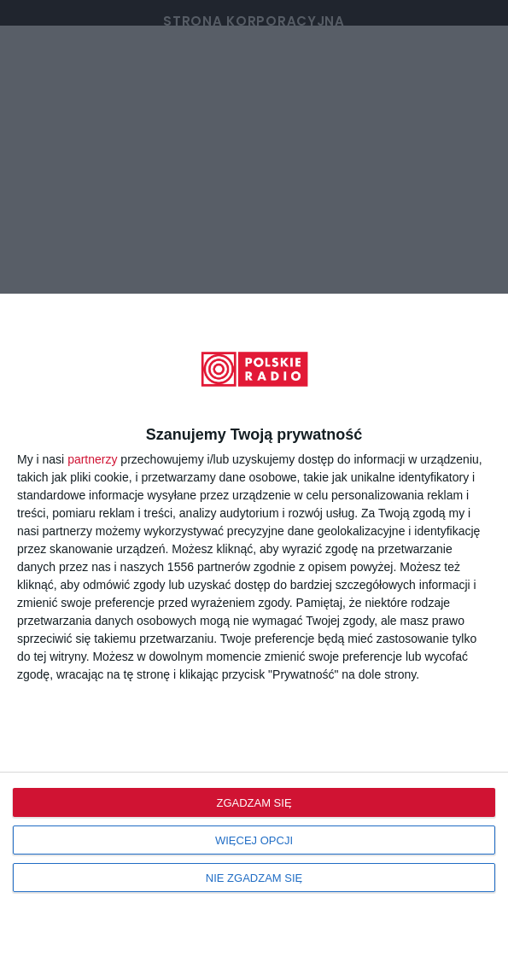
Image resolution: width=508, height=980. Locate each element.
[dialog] (254, 637)
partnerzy (92, 459)
